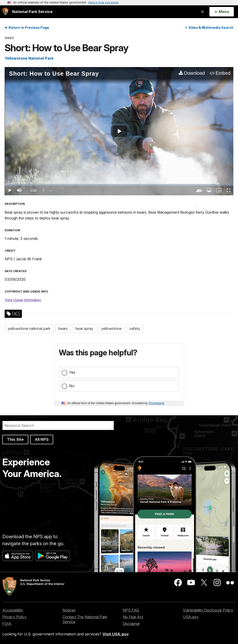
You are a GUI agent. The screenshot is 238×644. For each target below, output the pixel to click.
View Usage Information (23, 300)
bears (63, 328)
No (72, 386)
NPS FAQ (131, 610)
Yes (72, 372)
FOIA (7, 624)
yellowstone (111, 328)
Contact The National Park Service (85, 619)
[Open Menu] (222, 12)
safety (135, 328)
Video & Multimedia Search (209, 27)
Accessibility (13, 610)
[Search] (58, 425)
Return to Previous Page (29, 27)
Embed (223, 73)
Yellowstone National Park (29, 58)
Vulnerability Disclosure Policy (208, 610)
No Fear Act (133, 617)
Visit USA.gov (116, 634)
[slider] (119, 185)
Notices (69, 610)
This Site (15, 439)
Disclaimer (131, 624)
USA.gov (191, 617)
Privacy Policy (14, 617)
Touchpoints (156, 403)
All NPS (42, 439)
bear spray (84, 328)
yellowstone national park (29, 328)
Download (195, 73)
